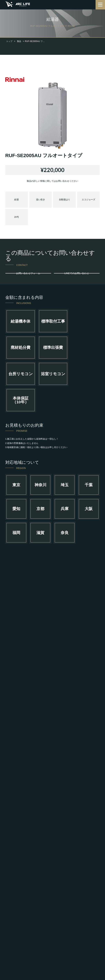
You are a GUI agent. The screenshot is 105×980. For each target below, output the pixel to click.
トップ (9, 41)
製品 (19, 41)
